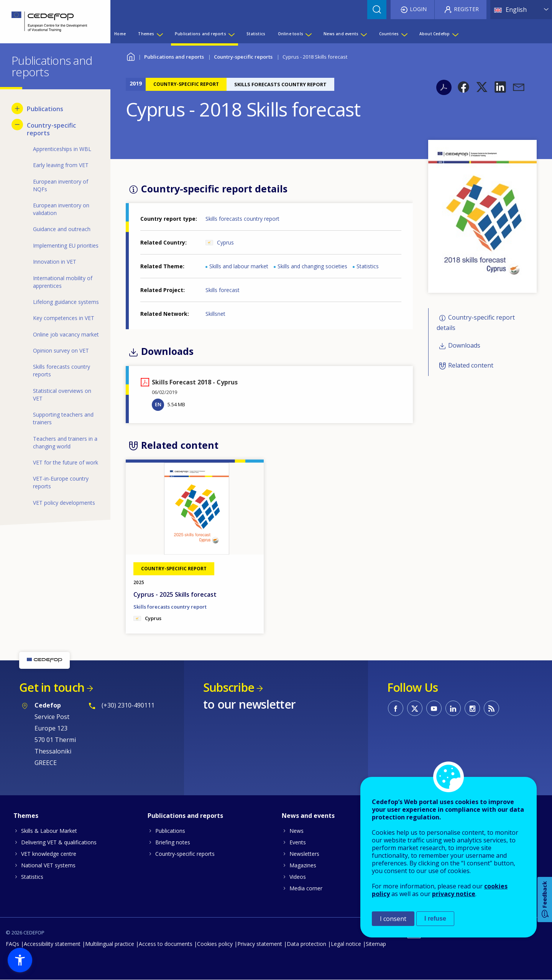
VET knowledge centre (49, 854)
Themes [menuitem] (146, 34)
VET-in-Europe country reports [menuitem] (61, 482)
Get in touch (52, 687)
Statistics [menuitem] (256, 34)
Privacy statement (260, 944)
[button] (463, 87)
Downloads (464, 345)
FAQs (12, 944)
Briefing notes (173, 842)
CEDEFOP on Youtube (434, 708)
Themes (26, 816)
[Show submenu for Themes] (159, 34)
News (297, 831)
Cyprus (225, 242)
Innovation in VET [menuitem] (55, 262)
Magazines (303, 865)
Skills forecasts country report (242, 219)
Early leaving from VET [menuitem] (61, 165)
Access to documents (166, 944)
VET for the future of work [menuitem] (66, 462)
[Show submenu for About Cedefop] (455, 34)
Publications (170, 831)
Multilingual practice (110, 944)
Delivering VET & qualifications (59, 842)
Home (131, 56)
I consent (393, 919)
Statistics (368, 266)
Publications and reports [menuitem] (200, 34)
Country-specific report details (476, 323)
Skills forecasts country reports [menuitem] (62, 370)
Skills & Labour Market (49, 831)
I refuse (435, 918)
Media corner (306, 888)
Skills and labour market (239, 266)
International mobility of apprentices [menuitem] (63, 282)
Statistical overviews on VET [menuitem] (62, 395)
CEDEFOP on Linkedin (453, 708)
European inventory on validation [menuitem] (61, 209)
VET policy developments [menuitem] (64, 503)
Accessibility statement (52, 944)
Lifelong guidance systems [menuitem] (66, 302)
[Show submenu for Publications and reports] (231, 34)
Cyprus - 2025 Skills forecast (175, 594)
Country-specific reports (243, 57)
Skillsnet (215, 314)
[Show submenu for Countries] (404, 34)
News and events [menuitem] (341, 34)
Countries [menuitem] (389, 34)
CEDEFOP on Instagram (472, 708)
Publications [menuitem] (45, 109)
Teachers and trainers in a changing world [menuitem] (65, 442)
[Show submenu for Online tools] (308, 34)
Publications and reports (174, 57)
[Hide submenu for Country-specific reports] (17, 125)
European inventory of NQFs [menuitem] (61, 185)
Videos (298, 877)
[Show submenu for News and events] (363, 34)
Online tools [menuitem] (291, 34)
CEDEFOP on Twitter (415, 708)
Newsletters (304, 854)
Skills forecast (223, 290)
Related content (471, 365)
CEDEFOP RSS (491, 708)
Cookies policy (215, 944)
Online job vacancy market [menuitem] (66, 334)
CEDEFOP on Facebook (396, 708)
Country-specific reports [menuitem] (51, 129)
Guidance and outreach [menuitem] (62, 229)
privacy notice (454, 894)
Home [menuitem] (120, 34)
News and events (308, 816)
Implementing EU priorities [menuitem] (66, 245)
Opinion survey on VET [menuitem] (61, 350)
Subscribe (229, 687)
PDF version (444, 87)
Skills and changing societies (312, 266)
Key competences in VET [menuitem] (64, 318)
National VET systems (48, 865)
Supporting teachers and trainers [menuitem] (63, 418)
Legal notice (346, 944)
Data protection (306, 944)
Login (418, 9)
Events (298, 842)
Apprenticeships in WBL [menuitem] (62, 149)
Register (466, 9)
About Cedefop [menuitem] (435, 34)
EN (158, 404)
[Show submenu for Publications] (17, 108)
